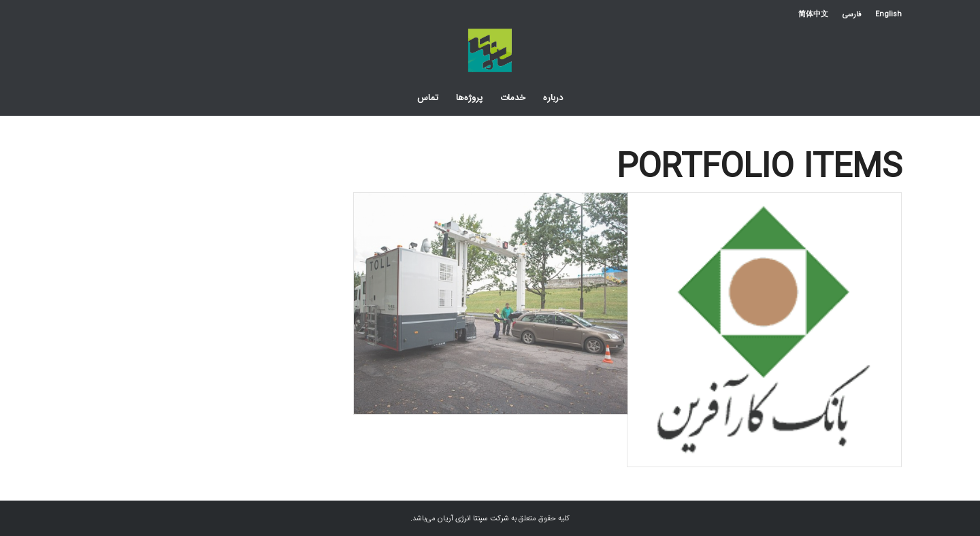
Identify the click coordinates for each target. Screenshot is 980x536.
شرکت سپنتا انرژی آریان (473, 519)
